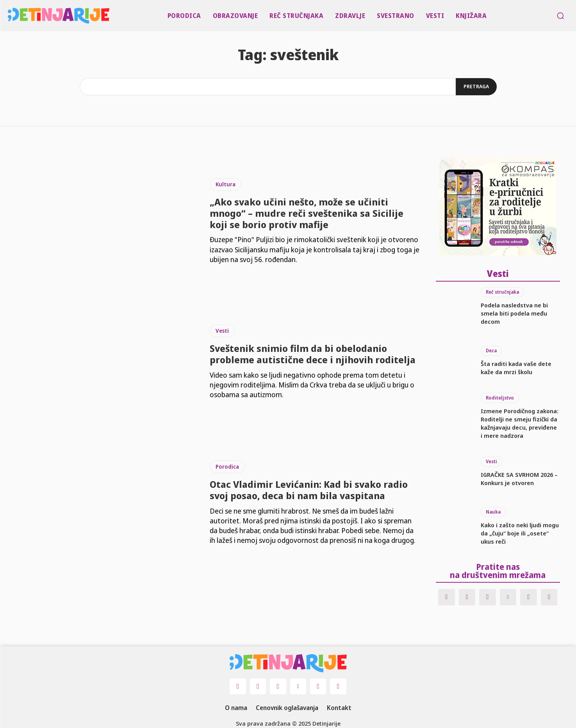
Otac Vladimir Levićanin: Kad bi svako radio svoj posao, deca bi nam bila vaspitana (309, 490)
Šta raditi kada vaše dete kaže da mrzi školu (516, 367)
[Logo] (10, 16)
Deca (491, 350)
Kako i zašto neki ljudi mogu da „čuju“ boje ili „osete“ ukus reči (520, 533)
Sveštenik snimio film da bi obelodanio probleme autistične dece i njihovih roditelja (313, 354)
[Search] (476, 87)
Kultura (226, 184)
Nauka (493, 511)
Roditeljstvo (500, 397)
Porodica (227, 467)
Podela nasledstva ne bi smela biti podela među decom (514, 312)
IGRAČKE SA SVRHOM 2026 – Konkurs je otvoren (519, 478)
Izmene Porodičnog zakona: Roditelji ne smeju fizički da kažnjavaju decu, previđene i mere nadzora (520, 423)
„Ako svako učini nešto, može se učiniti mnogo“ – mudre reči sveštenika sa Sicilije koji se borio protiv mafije (307, 213)
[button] (560, 16)
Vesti (222, 331)
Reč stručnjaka (502, 291)
